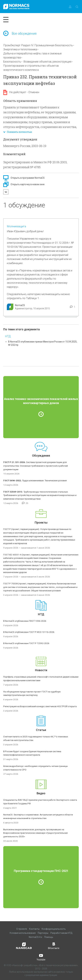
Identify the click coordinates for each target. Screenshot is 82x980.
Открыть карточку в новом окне (28, 184)
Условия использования (23, 933)
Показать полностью (18, 132)
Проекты (41, 522)
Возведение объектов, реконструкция (47, 62)
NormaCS (20, 305)
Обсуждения (41, 456)
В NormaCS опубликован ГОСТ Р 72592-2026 (26, 643)
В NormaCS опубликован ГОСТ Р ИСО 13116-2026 (29, 632)
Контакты (34, 929)
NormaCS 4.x (35, 937)
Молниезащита (16, 226)
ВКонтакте (54, 946)
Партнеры (43, 933)
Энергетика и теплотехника (20, 49)
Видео (41, 793)
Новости (41, 670)
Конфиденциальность (54, 929)
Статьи (41, 730)
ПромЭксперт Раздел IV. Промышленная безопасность (38, 45)
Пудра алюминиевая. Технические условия (35, 480)
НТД (8, 336)
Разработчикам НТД (61, 933)
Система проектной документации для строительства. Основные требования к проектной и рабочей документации (36, 466)
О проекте (22, 929)
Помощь (49, 937)
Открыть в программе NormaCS (28, 178)
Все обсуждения (20, 33)
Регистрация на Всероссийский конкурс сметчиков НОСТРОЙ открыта (40, 706)
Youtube (41, 957)
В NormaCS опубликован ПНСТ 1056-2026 (25, 621)
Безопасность (12, 62)
